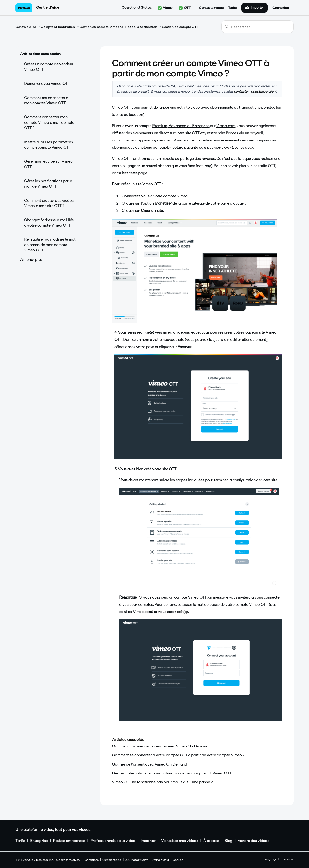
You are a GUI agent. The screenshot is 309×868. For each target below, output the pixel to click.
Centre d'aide (48, 7)
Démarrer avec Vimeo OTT (47, 84)
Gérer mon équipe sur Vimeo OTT (48, 164)
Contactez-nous (211, 8)
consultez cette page (130, 173)
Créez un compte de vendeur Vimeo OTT (49, 67)
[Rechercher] (257, 27)
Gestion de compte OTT (180, 27)
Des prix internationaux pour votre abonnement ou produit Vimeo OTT (172, 773)
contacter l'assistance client (255, 91)
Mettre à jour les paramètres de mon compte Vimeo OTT (48, 145)
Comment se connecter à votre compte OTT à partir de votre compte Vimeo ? (178, 755)
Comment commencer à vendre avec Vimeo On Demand (160, 746)
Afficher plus (31, 259)
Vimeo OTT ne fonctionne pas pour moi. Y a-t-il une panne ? (162, 782)
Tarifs (232, 8)
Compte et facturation (58, 27)
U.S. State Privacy (136, 860)
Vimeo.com (226, 126)
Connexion (281, 8)
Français (286, 860)
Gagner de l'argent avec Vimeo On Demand (150, 764)
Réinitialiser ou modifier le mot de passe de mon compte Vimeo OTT (50, 245)
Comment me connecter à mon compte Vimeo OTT (46, 100)
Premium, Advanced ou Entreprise (181, 126)
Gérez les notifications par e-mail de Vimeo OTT (49, 184)
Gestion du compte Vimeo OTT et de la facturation (118, 27)
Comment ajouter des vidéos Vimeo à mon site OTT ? (49, 203)
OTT (185, 8)
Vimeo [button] (165, 8)
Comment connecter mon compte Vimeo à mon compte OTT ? (49, 122)
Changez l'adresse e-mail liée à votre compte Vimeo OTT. (49, 223)
